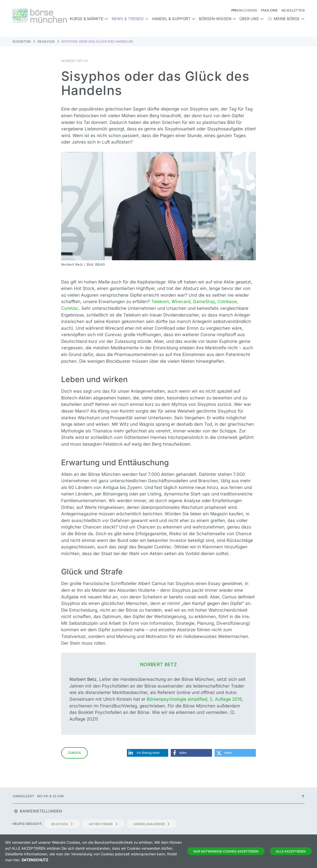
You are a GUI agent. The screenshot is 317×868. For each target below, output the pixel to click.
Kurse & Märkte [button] (89, 19)
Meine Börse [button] (286, 19)
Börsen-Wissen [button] (218, 19)
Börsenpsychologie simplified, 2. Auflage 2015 (194, 699)
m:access (62, 824)
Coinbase (227, 302)
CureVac (70, 308)
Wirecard (181, 302)
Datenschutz (35, 860)
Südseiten (22, 41)
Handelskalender (152, 824)
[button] (148, 753)
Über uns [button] (252, 19)
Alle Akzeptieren (291, 851)
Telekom (160, 302)
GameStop (204, 302)
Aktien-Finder (103, 824)
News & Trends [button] (130, 19)
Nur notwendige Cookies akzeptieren (226, 851)
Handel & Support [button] (174, 19)
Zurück (74, 753)
